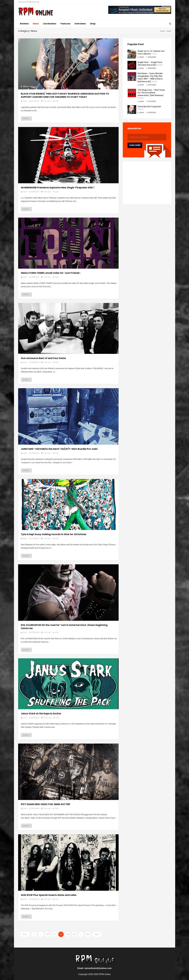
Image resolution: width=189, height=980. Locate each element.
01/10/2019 (34, 101)
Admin (141, 57)
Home (162, 31)
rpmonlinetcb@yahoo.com (29, 2)
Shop (93, 24)
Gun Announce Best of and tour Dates (43, 358)
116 (48, 934)
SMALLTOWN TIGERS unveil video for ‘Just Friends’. (51, 273)
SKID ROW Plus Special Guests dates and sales (49, 895)
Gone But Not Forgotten (149, 107)
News (36, 24)
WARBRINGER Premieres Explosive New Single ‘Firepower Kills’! (58, 188)
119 (68, 934)
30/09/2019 (34, 192)
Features (65, 24)
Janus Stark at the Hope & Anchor (41, 714)
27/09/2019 (34, 538)
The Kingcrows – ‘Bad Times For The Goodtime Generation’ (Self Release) (151, 93)
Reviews (24, 24)
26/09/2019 (34, 718)
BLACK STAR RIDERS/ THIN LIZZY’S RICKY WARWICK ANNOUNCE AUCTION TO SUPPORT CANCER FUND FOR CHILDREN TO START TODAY (65, 95)
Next (97, 934)
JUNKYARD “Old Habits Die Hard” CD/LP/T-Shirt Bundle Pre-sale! (59, 449)
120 (74, 934)
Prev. (25, 934)
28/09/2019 (34, 277)
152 (88, 934)
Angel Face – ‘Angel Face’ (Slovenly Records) (150, 64)
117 (54, 934)
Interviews (80, 24)
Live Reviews (50, 24)
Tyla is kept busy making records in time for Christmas (54, 534)
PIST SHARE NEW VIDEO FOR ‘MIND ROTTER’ (46, 804)
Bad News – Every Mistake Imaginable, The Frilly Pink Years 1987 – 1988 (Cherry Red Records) (150, 77)
